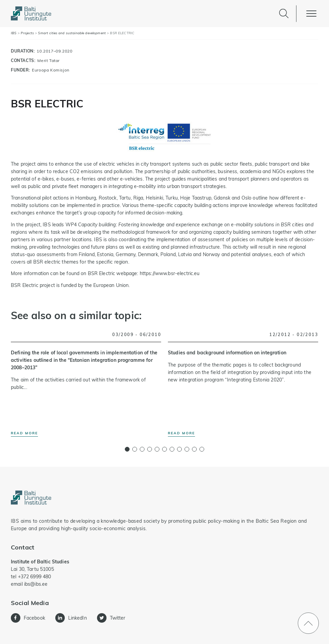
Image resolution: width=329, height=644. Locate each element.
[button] (127, 449)
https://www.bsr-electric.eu (170, 273)
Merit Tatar (49, 60)
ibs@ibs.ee (36, 584)
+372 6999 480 (35, 577)
